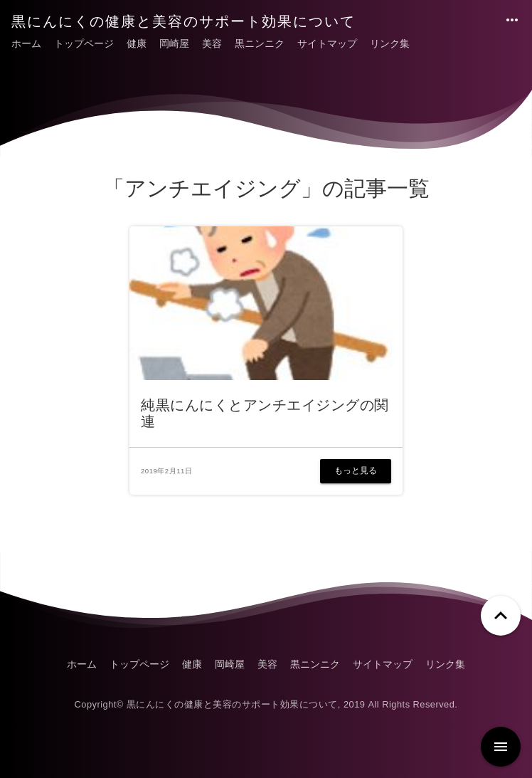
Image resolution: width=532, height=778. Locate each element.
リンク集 (390, 43)
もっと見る (356, 471)
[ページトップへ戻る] (501, 616)
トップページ (84, 43)
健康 (137, 43)
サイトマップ (327, 43)
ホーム (26, 43)
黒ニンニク (260, 43)
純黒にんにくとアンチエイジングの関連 (265, 413)
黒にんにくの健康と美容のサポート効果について (183, 21)
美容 (212, 43)
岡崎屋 (174, 43)
